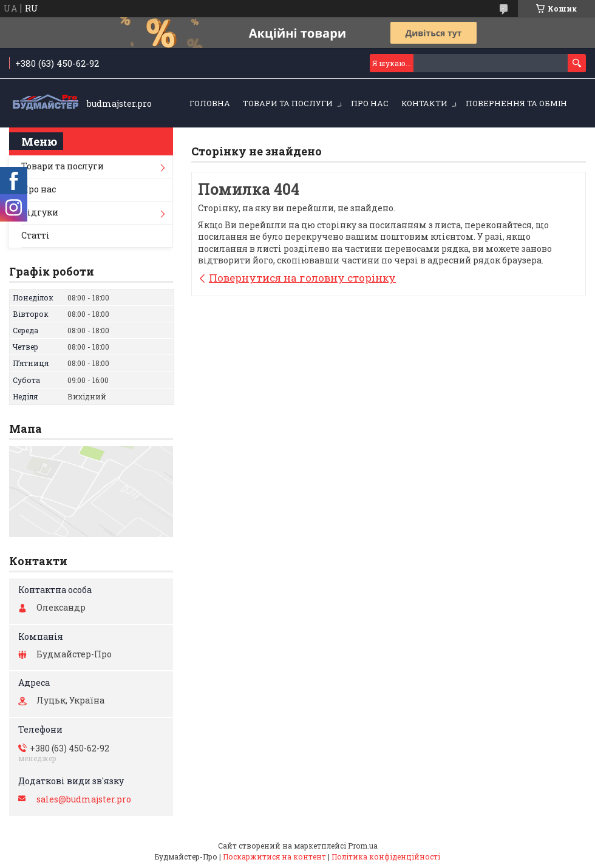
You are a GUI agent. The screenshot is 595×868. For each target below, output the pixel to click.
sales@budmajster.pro (84, 799)
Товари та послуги (288, 103)
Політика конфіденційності (386, 856)
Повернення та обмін (516, 103)
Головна (210, 103)
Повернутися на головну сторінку (302, 278)
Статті (36, 235)
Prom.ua (363, 846)
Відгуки (40, 212)
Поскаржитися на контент (274, 856)
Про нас (370, 103)
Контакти (424, 103)
